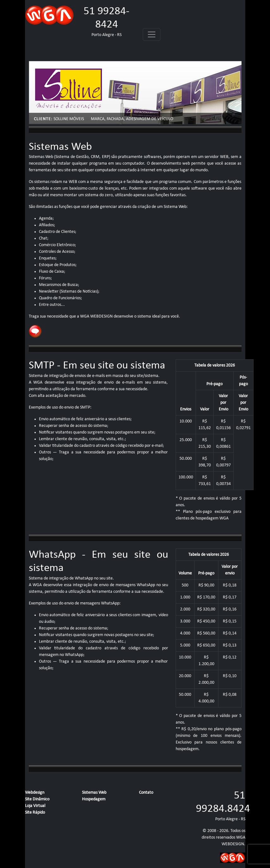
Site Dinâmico (37, 799)
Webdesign (35, 793)
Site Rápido (35, 813)
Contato (146, 793)
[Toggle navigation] (152, 34)
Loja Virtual (35, 806)
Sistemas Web (94, 793)
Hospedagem (94, 799)
